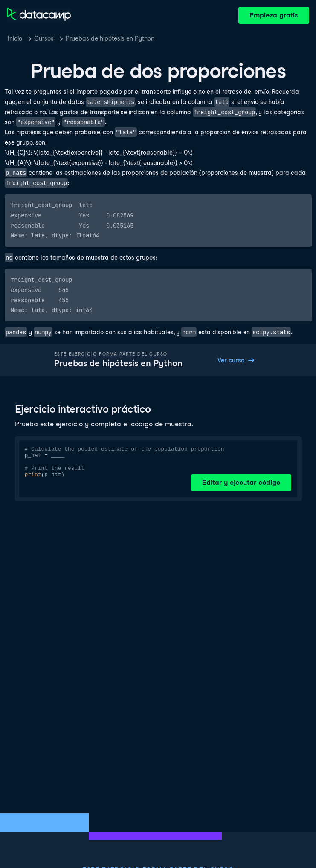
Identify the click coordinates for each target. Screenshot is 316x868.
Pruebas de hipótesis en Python (110, 38)
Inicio (15, 38)
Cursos (44, 38)
